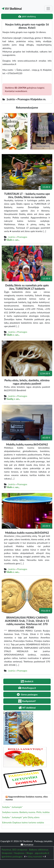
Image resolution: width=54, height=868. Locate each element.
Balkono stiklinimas (39, 850)
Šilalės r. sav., (13, 240)
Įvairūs (12, 237)
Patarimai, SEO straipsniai (14, 850)
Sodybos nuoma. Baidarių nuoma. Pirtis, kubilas (26, 812)
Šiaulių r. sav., (13, 399)
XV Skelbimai (12, 9)
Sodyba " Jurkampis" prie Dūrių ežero (21, 817)
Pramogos (22, 237)
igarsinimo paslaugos (12, 856)
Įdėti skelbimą (27, 16)
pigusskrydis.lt (42, 853)
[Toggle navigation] (48, 9)
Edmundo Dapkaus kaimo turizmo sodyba (23, 822)
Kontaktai (27, 845)
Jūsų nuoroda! (35, 856)
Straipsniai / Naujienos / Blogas (17, 853)
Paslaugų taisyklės (43, 841)
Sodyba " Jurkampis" (12, 807)
